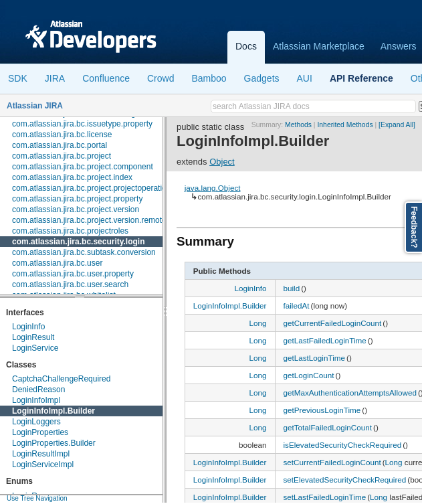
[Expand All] (397, 125)
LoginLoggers (36, 422)
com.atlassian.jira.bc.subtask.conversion (84, 252)
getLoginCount (309, 375)
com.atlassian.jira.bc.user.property (73, 274)
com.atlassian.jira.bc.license (62, 135)
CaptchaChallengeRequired (61, 379)
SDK (18, 78)
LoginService (35, 348)
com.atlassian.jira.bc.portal (60, 145)
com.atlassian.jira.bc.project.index (72, 177)
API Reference (361, 78)
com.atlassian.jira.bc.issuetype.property (82, 124)
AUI (305, 78)
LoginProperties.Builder (54, 443)
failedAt (297, 306)
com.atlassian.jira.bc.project (62, 156)
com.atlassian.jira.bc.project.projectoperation (91, 188)
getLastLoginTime (314, 358)
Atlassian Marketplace (319, 46)
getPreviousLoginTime (322, 410)
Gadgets (262, 78)
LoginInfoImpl (36, 400)
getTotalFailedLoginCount (328, 427)
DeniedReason (38, 390)
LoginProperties (40, 432)
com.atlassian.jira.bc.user (57, 263)
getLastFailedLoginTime (325, 340)
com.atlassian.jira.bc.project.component (83, 167)
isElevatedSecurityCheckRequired (343, 445)
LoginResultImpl (41, 454)
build (292, 288)
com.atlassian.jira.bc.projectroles (70, 231)
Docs (246, 46)
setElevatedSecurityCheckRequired (345, 480)
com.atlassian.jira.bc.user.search (70, 284)
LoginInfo (28, 327)
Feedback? (414, 227)
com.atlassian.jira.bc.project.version (76, 209)
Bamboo (209, 78)
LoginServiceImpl (43, 465)
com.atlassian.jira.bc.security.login (79, 242)
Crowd (161, 78)
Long (257, 323)
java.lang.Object (213, 188)
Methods (298, 125)
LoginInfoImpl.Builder (54, 411)
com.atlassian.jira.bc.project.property (77, 199)
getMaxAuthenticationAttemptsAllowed (350, 393)
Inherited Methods (345, 125)
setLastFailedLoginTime (325, 497)
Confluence (106, 78)
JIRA (55, 78)
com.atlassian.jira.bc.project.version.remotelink (95, 220)
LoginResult (33, 337)
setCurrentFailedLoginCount (332, 462)
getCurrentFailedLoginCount (333, 323)
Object (222, 162)
